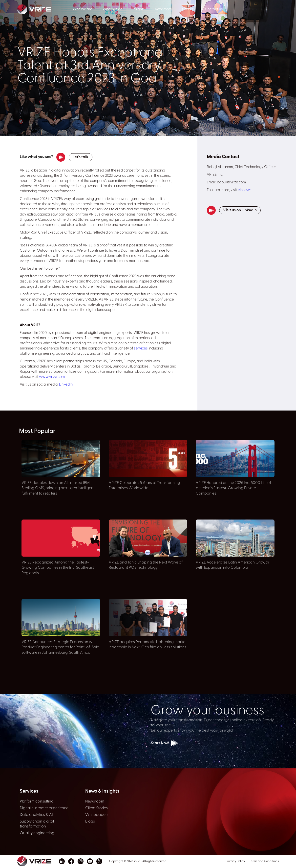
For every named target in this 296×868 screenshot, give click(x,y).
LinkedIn (66, 385)
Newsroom (163, 9)
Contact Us (214, 9)
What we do (112, 9)
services (141, 349)
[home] (45, 9)
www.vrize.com (52, 377)
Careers (188, 9)
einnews (245, 190)
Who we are (82, 9)
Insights (139, 9)
